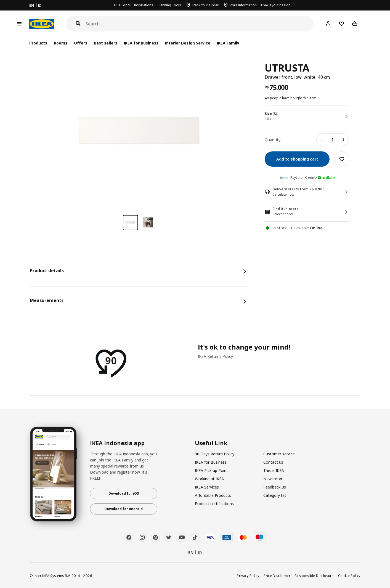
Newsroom (273, 479)
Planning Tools (169, 5)
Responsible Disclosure (314, 576)
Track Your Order (205, 5)
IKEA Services (207, 487)
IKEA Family (228, 43)
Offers (81, 43)
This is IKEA (274, 470)
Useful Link (211, 443)
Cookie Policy (349, 576)
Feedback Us (275, 487)
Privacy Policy (248, 576)
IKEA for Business (141, 43)
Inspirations (144, 5)
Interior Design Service (188, 43)
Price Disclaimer (277, 576)
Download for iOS (124, 493)
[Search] (200, 24)
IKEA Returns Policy (215, 356)
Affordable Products (213, 495)
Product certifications (214, 504)
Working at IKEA (209, 479)
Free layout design (276, 5)
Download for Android (124, 509)
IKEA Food (122, 5)
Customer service (279, 454)
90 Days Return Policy (215, 454)
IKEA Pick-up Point (211, 470)
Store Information (243, 5)
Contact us (273, 462)
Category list (275, 495)
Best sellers (106, 43)
